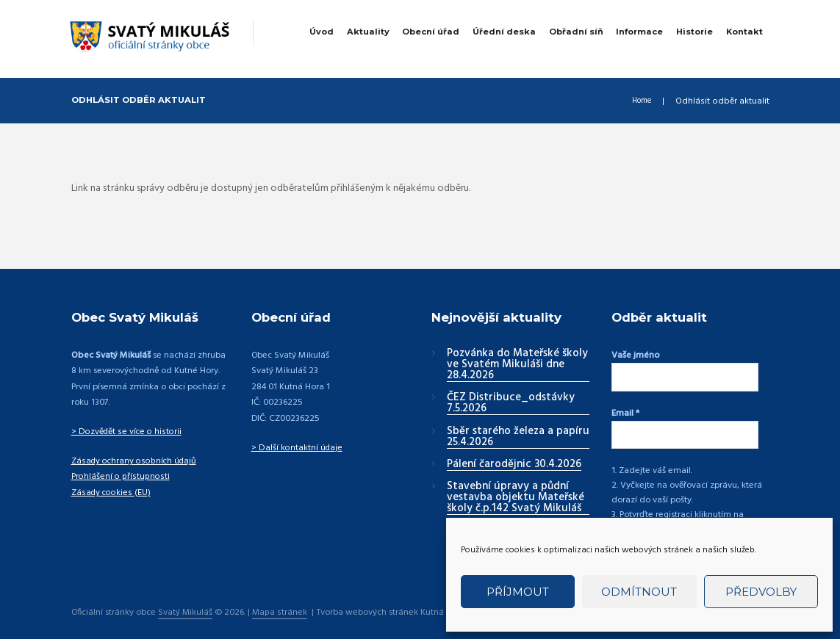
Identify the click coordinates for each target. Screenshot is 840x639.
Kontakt (744, 32)
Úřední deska (504, 32)
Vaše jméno (636, 355)
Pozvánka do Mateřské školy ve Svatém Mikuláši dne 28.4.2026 (517, 365)
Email (625, 408)
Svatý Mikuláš (186, 600)
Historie (694, 32)
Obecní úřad (431, 32)
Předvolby (761, 592)
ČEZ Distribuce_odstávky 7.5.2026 (511, 404)
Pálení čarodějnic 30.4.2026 (514, 465)
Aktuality (368, 32)
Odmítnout (639, 592)
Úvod (322, 32)
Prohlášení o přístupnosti (120, 477)
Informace (639, 32)
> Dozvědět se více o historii (126, 432)
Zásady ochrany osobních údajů (135, 461)
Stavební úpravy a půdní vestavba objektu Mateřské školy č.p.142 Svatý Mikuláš (516, 498)
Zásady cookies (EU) (111, 493)
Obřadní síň (576, 32)
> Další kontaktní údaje (297, 448)
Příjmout (518, 592)
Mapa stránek (280, 600)
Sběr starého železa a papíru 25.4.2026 (518, 437)
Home (639, 101)
